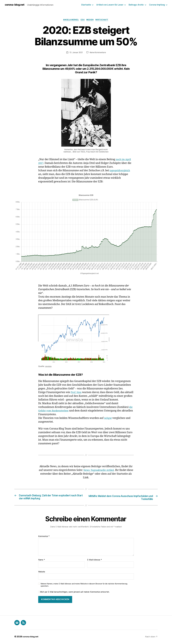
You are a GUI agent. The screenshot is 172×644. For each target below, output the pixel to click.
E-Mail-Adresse (95, 561)
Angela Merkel (70, 20)
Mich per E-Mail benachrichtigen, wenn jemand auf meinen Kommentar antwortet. (74, 593)
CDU (83, 20)
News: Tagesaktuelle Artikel (102, 470)
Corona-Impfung (157, 5)
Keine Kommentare (98, 53)
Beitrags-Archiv (136, 5)
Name (42, 561)
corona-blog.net (15, 5)
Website (42, 572)
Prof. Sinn (77, 393)
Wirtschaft (104, 20)
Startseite (86, 5)
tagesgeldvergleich (121, 171)
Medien (91, 20)
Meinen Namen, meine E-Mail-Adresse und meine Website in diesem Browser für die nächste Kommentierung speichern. (84, 586)
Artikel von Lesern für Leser (110, 5)
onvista (48, 367)
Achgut (108, 419)
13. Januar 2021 (76, 53)
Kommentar (44, 537)
